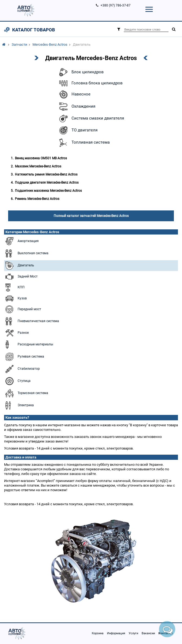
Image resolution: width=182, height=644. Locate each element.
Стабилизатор (22, 369)
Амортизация (21, 241)
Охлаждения (77, 107)
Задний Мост (21, 277)
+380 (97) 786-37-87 (116, 5)
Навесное (74, 94)
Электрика (19, 405)
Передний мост (23, 309)
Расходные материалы (29, 345)
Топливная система (84, 143)
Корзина (98, 633)
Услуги (133, 633)
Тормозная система (26, 393)
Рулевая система (24, 357)
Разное (16, 333)
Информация (116, 633)
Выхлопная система (26, 253)
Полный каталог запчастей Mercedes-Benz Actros (91, 216)
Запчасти (19, 44)
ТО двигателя (78, 130)
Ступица (17, 381)
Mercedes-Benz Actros (50, 44)
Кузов (15, 298)
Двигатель (19, 266)
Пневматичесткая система (32, 321)
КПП (14, 288)
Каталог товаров (34, 30)
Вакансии (148, 633)
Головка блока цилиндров (90, 83)
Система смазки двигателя (91, 118)
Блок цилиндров (81, 72)
